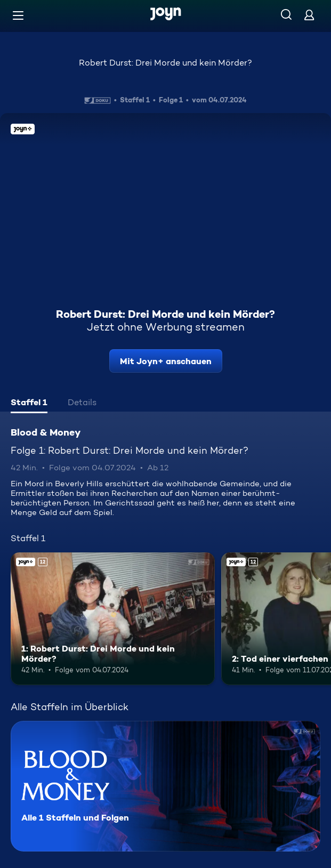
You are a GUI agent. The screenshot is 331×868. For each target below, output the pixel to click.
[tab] (29, 404)
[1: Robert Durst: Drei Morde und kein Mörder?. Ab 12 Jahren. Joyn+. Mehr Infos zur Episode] (113, 619)
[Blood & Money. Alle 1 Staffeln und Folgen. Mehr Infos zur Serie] (165, 786)
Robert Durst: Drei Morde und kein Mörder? (165, 63)
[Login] (309, 15)
